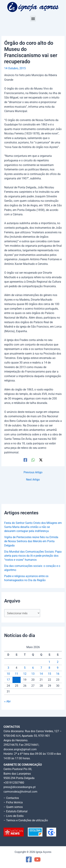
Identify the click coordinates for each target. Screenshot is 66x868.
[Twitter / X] (41, 460)
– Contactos (11, 798)
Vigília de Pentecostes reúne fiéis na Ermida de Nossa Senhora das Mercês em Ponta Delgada (31, 541)
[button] (33, 19)
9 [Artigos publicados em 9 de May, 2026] (58, 668)
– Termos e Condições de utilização (26, 820)
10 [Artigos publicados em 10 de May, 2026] (8, 674)
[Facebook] (25, 460)
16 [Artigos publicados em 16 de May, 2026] (58, 674)
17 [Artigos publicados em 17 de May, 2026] (8, 680)
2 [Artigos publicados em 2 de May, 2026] (58, 662)
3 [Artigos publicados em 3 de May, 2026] (8, 668)
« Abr (7, 701)
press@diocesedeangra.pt (20, 787)
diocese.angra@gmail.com (20, 749)
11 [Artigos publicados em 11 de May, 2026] (17, 674)
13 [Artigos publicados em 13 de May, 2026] (33, 674)
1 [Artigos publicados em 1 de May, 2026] (49, 662)
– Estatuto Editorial (15, 811)
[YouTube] (37, 859)
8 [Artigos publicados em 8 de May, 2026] (49, 668)
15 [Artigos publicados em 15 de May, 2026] (49, 674)
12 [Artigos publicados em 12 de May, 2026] (25, 674)
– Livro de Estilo (14, 816)
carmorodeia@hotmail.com (20, 792)
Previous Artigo (33, 473)
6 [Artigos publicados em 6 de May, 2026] (33, 668)
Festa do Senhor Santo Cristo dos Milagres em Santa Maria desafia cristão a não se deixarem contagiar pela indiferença (33, 527)
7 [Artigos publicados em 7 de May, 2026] (41, 668)
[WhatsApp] (33, 460)
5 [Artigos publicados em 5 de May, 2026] (25, 668)
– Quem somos (13, 807)
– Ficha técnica (13, 802)
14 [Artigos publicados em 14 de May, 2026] (41, 674)
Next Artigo (33, 480)
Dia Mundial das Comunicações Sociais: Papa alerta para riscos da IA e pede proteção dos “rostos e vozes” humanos (33, 556)
